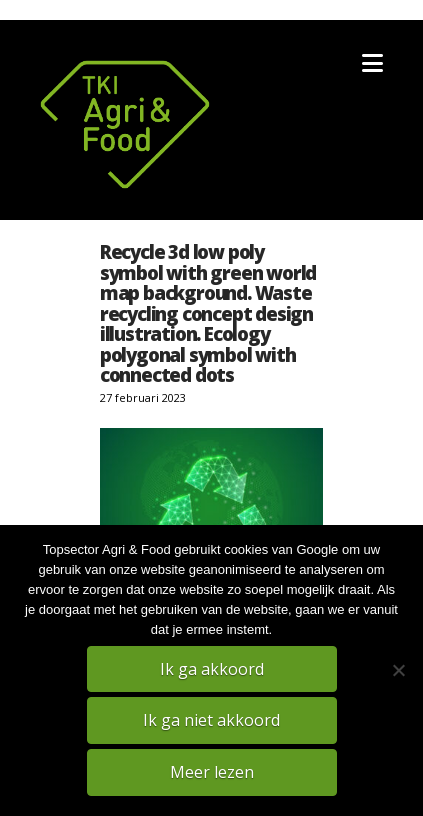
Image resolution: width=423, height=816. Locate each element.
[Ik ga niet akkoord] (398, 670)
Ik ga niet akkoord (211, 720)
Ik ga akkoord (212, 669)
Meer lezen (212, 772)
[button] (372, 63)
